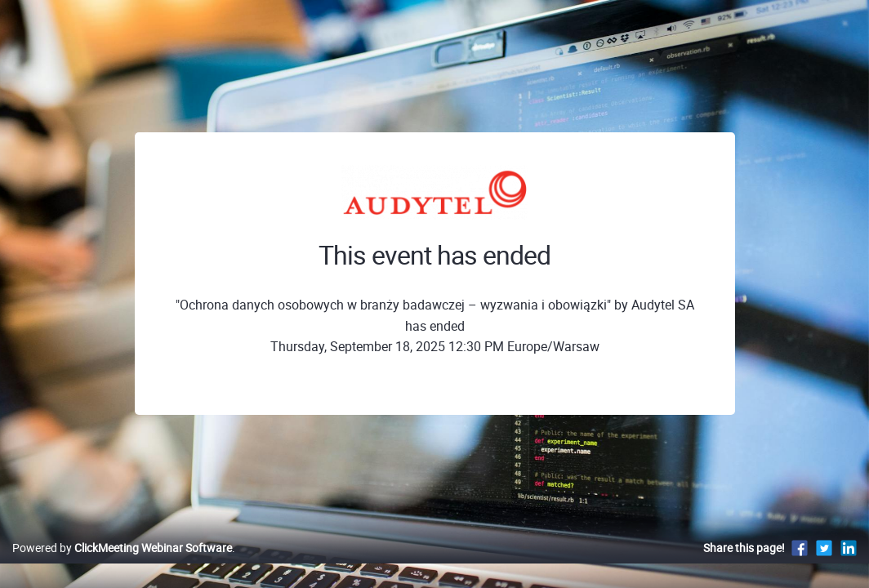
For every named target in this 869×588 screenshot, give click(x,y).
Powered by (122, 565)
